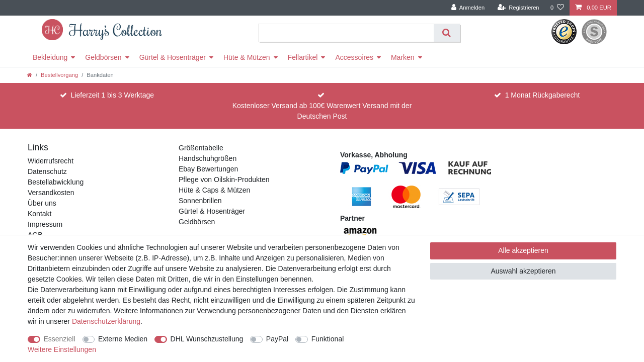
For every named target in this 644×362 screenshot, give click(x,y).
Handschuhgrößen (208, 158)
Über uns (42, 203)
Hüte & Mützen (247, 57)
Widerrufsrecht (51, 161)
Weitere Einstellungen (62, 349)
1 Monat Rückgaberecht (543, 95)
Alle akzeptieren (523, 250)
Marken (403, 57)
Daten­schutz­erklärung (106, 321)
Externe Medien (123, 339)
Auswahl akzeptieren (523, 271)
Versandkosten (51, 193)
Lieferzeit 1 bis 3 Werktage (113, 95)
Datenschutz (47, 171)
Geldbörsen (103, 57)
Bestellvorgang (59, 75)
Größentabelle (201, 148)
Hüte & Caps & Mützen (214, 190)
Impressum (45, 224)
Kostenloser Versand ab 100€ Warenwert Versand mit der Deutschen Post (322, 111)
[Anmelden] (468, 8)
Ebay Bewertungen (208, 169)
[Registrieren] (518, 8)
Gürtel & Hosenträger (173, 57)
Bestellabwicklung (56, 182)
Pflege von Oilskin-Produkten (224, 179)
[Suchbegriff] (346, 33)
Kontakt (39, 214)
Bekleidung (50, 57)
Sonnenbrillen (200, 201)
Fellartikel (303, 57)
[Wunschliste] (557, 8)
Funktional (328, 339)
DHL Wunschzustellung (207, 339)
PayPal (277, 339)
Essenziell (60, 339)
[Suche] (447, 33)
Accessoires (354, 57)
